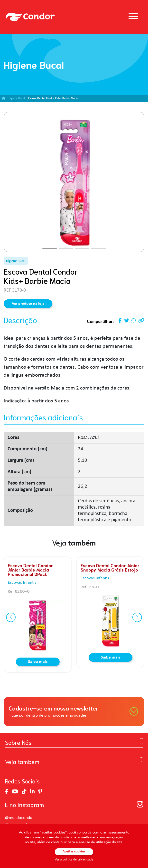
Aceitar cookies (74, 852)
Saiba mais (38, 662)
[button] (50, 248)
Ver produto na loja (28, 304)
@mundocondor (19, 818)
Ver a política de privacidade (74, 860)
